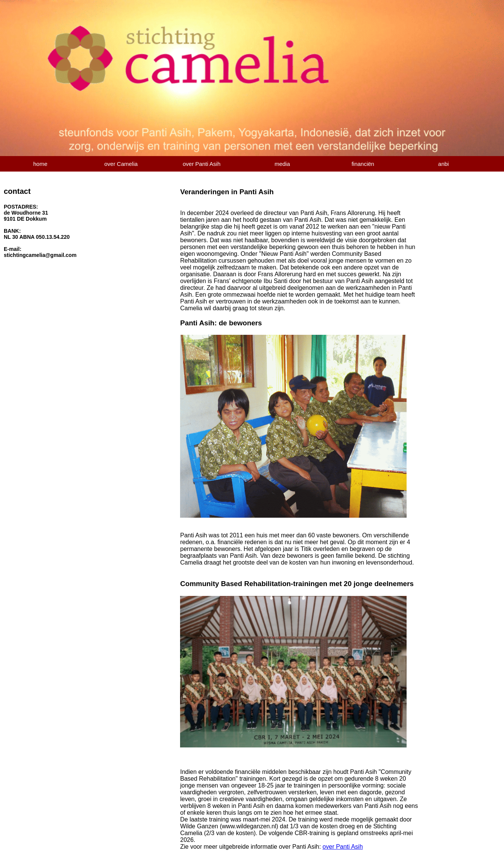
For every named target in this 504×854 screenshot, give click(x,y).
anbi (444, 164)
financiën (363, 164)
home (40, 164)
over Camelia (121, 164)
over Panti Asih (202, 164)
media (282, 164)
